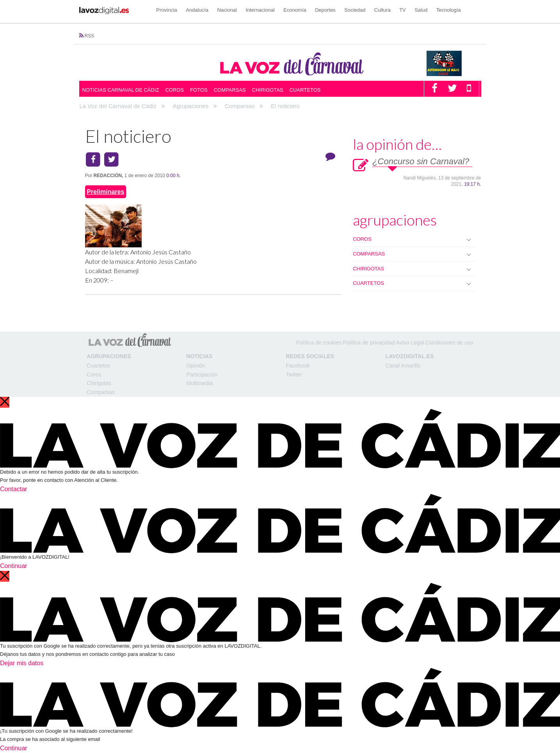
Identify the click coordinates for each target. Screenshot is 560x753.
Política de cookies (319, 343)
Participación (202, 375)
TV (403, 10)
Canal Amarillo (403, 366)
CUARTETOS (368, 283)
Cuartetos (305, 90)
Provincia (166, 10)
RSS (90, 36)
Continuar (13, 566)
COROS (362, 239)
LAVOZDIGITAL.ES (410, 356)
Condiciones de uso (449, 343)
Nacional (227, 10)
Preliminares (105, 192)
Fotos (199, 90)
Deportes (325, 10)
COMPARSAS (369, 254)
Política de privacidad (369, 343)
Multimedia (199, 383)
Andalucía (197, 10)
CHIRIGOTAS (368, 269)
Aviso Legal (410, 343)
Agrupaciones (109, 356)
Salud (421, 10)
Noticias (199, 356)
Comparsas (230, 90)
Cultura (382, 10)
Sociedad (355, 10)
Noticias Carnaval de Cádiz (121, 90)
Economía (295, 10)
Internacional (260, 10)
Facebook (298, 366)
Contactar (13, 489)
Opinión (196, 366)
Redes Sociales (310, 356)
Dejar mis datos (22, 663)
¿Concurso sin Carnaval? (421, 161)
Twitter (294, 375)
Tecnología (449, 10)
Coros (174, 90)
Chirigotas (268, 90)
